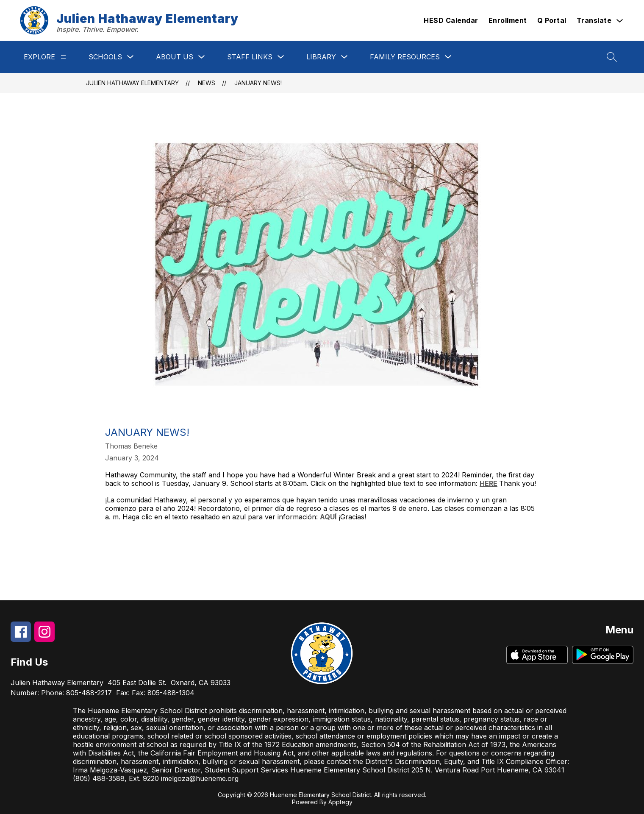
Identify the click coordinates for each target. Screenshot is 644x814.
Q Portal (552, 20)
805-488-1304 (171, 693)
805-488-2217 (89, 693)
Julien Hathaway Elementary (132, 83)
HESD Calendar (451, 20)
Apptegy (340, 802)
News (207, 83)
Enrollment (508, 20)
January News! (258, 83)
